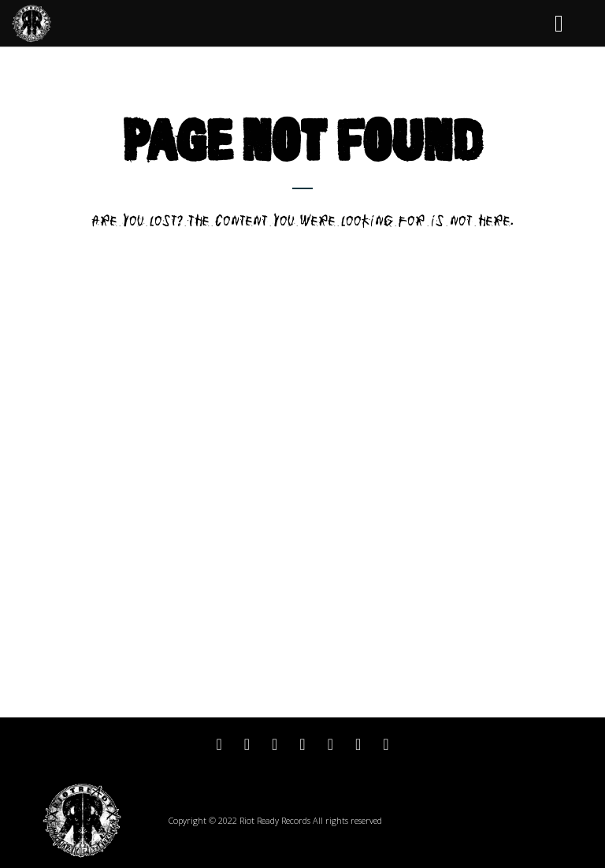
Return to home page (303, 250)
